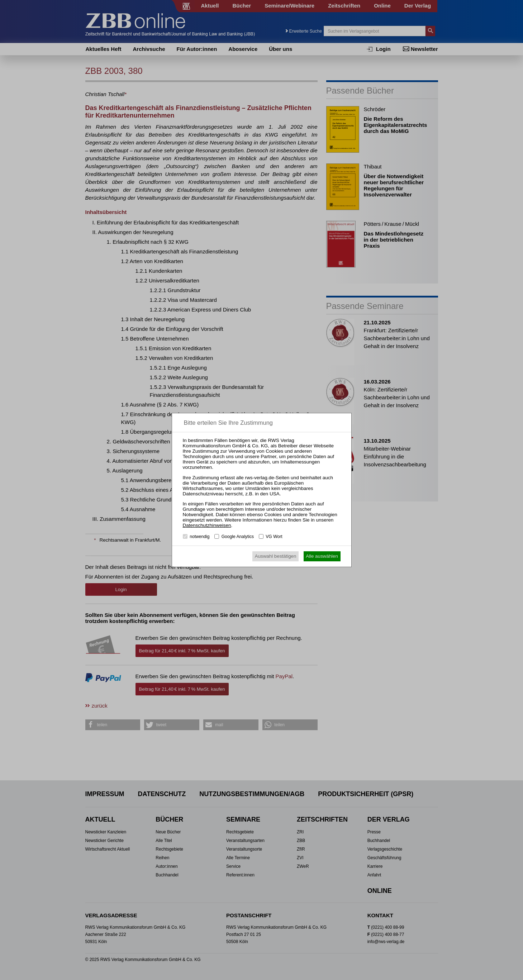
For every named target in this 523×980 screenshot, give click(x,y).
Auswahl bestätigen (276, 556)
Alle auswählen (322, 556)
